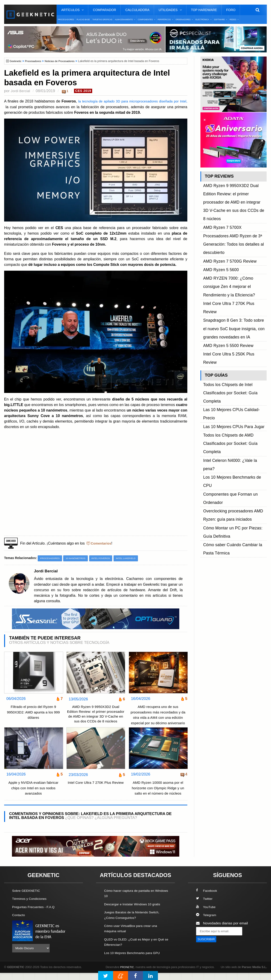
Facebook (207, 899)
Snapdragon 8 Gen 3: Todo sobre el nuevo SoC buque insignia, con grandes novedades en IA (235, 261)
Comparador (104, 10)
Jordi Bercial (21, 91)
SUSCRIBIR (207, 947)
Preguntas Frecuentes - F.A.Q (36, 915)
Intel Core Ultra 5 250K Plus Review (231, 277)
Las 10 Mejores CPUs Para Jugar (230, 311)
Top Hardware (204, 10)
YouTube (206, 915)
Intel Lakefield (133, 559)
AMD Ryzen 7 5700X (220, 204)
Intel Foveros (106, 559)
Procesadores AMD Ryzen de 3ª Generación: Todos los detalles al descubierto (229, 215)
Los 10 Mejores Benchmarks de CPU (232, 332)
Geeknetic (16, 61)
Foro (231, 10)
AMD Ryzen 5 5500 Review (225, 272)
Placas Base (83, 20)
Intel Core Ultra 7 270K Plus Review (96, 794)
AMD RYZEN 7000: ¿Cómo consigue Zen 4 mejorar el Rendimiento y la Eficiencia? (232, 241)
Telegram (207, 923)
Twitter (205, 907)
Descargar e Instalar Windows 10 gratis (135, 912)
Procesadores (66, 20)
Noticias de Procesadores (64, 61)
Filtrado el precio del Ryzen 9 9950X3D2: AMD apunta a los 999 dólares (33, 713)
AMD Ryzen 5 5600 (218, 230)
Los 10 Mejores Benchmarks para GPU (135, 960)
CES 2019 (86, 91)
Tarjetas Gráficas (102, 20)
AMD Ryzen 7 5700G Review (226, 225)
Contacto (19, 923)
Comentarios (102, 543)
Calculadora (137, 10)
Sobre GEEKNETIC (28, 899)
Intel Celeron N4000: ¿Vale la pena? (232, 327)
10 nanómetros (79, 559)
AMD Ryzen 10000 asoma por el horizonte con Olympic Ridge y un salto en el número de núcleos (158, 796)
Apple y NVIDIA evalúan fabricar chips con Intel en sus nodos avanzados (33, 796)
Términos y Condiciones (31, 907)
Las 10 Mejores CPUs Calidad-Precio (232, 306)
